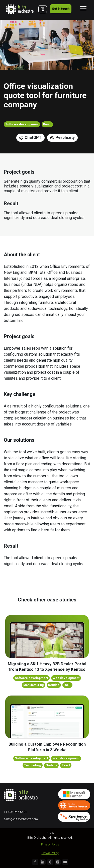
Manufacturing (33, 685)
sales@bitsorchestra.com (21, 819)
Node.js (51, 765)
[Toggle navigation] (83, 8)
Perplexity (62, 138)
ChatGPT (30, 138)
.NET (67, 685)
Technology (33, 765)
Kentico (54, 685)
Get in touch (61, 9)
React (47, 124)
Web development (66, 678)
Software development (22, 124)
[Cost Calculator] (43, 9)
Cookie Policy (50, 853)
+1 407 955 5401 (15, 812)
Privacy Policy (50, 844)
